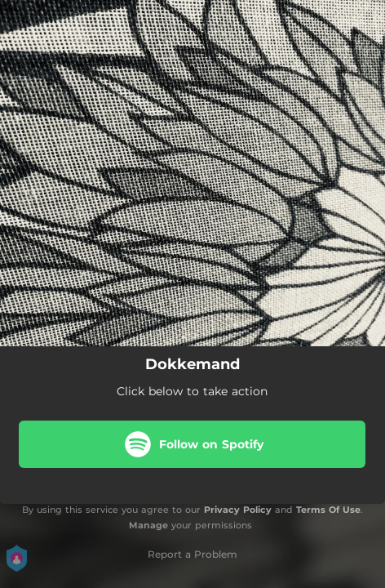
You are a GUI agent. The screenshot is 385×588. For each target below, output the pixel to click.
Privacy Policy (238, 510)
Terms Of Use (328, 510)
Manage (148, 525)
